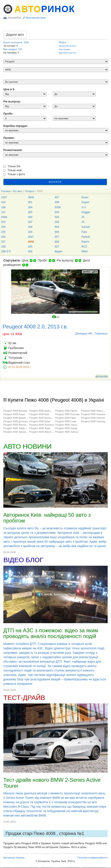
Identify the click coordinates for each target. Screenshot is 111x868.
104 (3, 202)
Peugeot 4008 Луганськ (41, 425)
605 (57, 232)
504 (57, 212)
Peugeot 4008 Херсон (67, 432)
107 (3, 212)
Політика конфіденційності (93, 858)
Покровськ (101, 334)
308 (30, 227)
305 (30, 212)
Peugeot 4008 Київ (39, 414)
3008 (31, 197)
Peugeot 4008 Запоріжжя (17, 432)
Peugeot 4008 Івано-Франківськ (46, 411)
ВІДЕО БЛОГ (23, 560)
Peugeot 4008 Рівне (66, 418)
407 (57, 197)
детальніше (102, 376)
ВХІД (63, 42)
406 (30, 251)
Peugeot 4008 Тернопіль (68, 425)
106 (3, 207)
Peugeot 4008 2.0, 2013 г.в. (35, 327)
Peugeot (30, 191)
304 (30, 207)
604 (57, 227)
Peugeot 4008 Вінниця (15, 411)
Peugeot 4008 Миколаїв (42, 432)
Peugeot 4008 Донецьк (15, 421)
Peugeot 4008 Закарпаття (17, 428)
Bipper (59, 251)
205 (3, 232)
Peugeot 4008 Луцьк (14, 414)
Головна (6, 191)
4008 (31, 242)
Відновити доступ (68, 53)
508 (57, 222)
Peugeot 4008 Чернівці (93, 421)
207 (3, 242)
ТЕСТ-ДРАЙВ (24, 698)
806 (57, 242)
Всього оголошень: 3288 (16, 42)
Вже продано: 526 (13, 49)
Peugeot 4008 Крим (39, 421)
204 (3, 227)
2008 (4, 217)
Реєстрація (64, 49)
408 (57, 202)
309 (30, 232)
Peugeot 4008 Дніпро (15, 418)
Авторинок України (14, 858)
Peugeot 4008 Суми (66, 421)
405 (30, 247)
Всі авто (18, 191)
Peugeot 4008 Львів (40, 428)
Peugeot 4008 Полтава (67, 414)
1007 (4, 197)
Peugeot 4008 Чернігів (93, 418)
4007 (31, 237)
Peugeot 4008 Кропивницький (45, 418)
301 (30, 202)
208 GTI (6, 251)
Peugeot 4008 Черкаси (93, 414)
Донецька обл (84, 334)
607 (57, 237)
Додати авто (15, 35)
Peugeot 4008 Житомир (16, 425)
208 (3, 247)
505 (57, 217)
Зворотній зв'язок (68, 46)
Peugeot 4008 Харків (66, 428)
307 (30, 222)
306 (30, 217)
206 (3, 237)
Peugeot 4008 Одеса (66, 411)
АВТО (45, 9)
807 (57, 247)
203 (3, 222)
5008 (58, 207)
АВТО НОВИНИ (27, 446)
